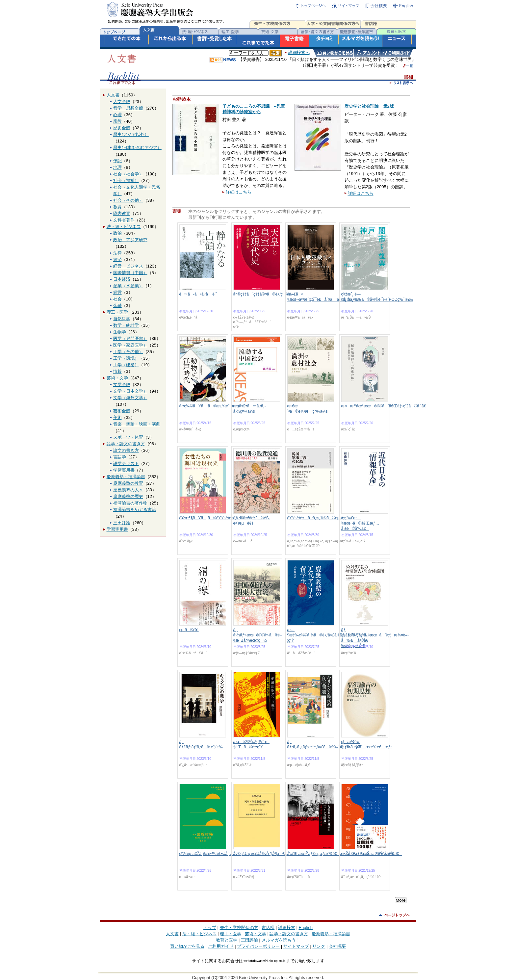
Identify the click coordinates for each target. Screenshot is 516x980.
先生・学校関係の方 (239, 928)
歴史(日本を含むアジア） (137, 148)
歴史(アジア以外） (131, 134)
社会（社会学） (128, 174)
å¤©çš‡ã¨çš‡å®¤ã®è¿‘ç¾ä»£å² (268, 294)
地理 (117, 167)
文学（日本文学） (130, 391)
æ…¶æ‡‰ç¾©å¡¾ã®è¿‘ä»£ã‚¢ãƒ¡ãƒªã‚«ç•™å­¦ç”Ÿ (327, 635)
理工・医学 (117, 312)
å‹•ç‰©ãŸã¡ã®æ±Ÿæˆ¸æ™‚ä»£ (213, 406)
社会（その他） (128, 200)
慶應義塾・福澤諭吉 (126, 477)
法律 (117, 253)
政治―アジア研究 (130, 240)
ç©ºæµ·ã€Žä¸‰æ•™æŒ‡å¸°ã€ (209, 854)
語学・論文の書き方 (126, 444)
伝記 (117, 161)
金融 (117, 306)
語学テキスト (126, 464)
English (306, 928)
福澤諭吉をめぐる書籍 (135, 510)
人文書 (113, 95)
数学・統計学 (126, 325)
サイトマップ (296, 946)
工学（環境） (126, 358)
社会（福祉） (126, 181)
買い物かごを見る (187, 946)
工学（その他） (128, 352)
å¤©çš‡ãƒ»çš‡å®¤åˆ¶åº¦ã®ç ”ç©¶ (265, 854)
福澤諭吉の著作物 (130, 503)
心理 (117, 115)
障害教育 (122, 213)
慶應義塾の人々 (128, 490)
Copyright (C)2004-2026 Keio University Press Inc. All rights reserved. (258, 978)
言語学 (120, 457)
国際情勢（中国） (130, 273)
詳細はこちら (239, 192)
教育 (117, 207)
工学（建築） (126, 365)
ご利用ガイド (221, 946)
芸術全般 (122, 411)
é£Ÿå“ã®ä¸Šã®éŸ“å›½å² (370, 854)
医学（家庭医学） (130, 345)
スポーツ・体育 (128, 437)
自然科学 (122, 319)
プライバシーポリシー (258, 946)
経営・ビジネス (128, 266)
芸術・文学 (117, 378)
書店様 (268, 928)
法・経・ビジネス (124, 227)
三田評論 (122, 523)
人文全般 (122, 102)
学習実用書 (124, 470)
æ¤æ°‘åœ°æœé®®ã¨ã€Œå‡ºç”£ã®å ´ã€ (385, 406)
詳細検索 (287, 928)
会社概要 (337, 946)
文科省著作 (124, 220)
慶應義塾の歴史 (128, 496)
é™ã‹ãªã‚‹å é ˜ (198, 294)
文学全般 (122, 385)
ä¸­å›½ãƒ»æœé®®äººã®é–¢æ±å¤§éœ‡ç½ (258, 635)
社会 (117, 299)
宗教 (117, 121)
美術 (117, 417)
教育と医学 (227, 940)
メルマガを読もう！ (281, 940)
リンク (319, 946)
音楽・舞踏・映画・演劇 (137, 424)
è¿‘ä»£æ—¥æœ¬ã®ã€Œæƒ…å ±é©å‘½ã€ (360, 523)
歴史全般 (122, 128)
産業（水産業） (128, 286)
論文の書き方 (126, 450)
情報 (117, 371)
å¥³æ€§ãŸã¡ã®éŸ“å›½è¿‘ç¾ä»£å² (218, 518)
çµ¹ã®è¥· (189, 630)
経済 (117, 259)
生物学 (120, 332)
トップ (210, 928)
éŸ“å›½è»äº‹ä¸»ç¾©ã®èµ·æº (318, 518)
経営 (117, 292)
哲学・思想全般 (128, 108)
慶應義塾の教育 (128, 483)
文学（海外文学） (130, 398)
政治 (117, 233)
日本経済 (122, 279)
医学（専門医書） (130, 338)
